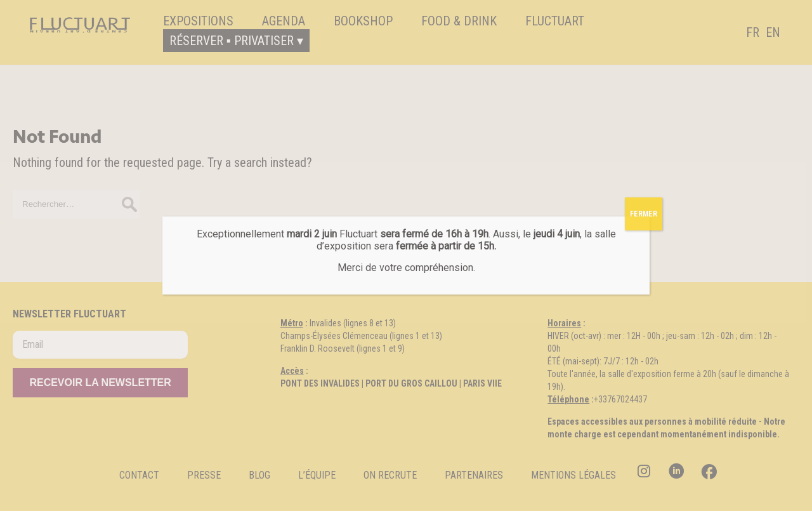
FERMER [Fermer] (644, 214)
